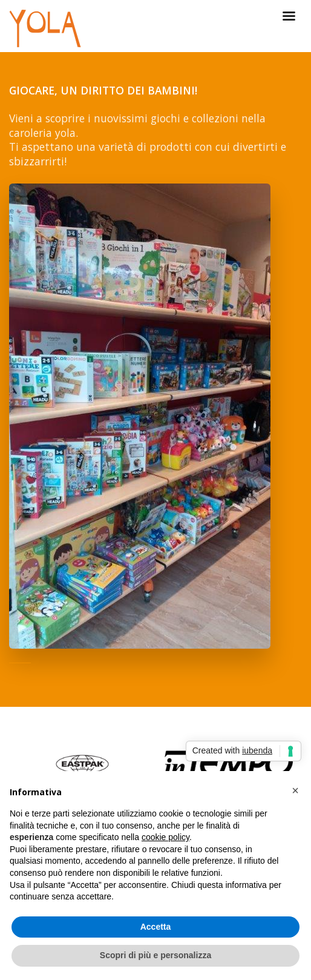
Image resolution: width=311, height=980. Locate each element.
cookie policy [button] (165, 837)
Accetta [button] (156, 927)
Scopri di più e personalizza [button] (155, 955)
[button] (295, 790)
